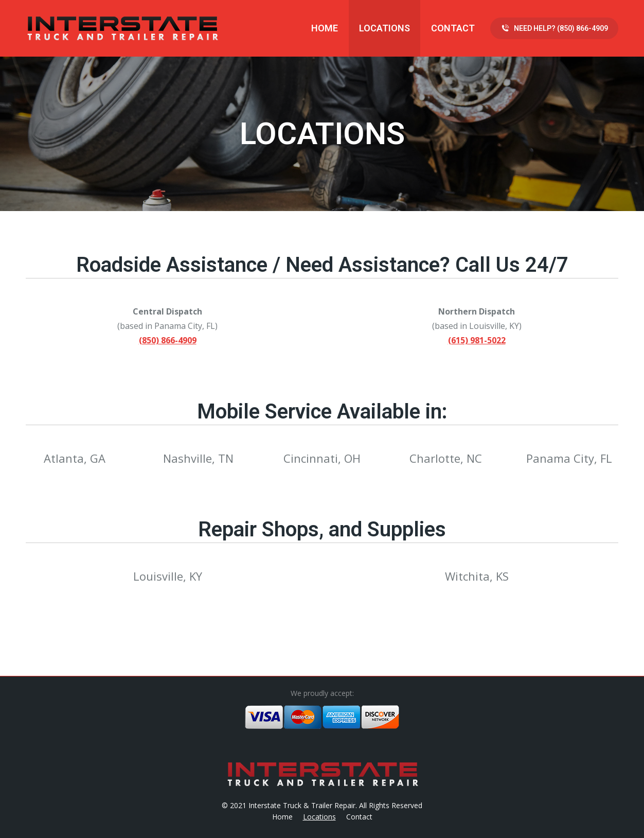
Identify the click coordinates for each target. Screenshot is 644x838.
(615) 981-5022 (477, 340)
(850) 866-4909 (168, 340)
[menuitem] (325, 28)
